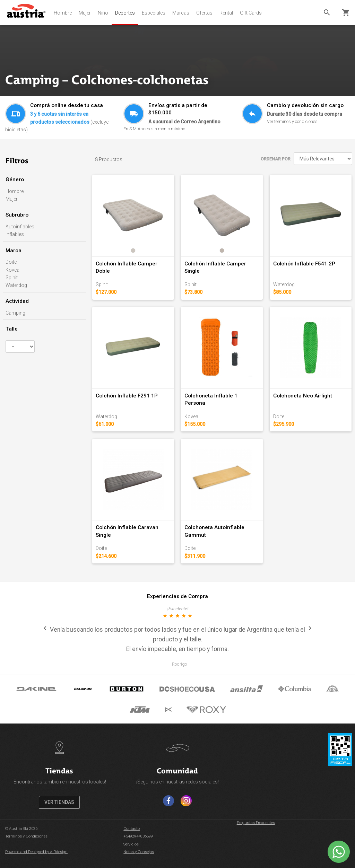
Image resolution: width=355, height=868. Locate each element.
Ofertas (204, 13)
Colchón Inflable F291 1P (127, 396)
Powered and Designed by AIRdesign (36, 852)
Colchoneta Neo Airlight (303, 396)
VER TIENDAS (59, 802)
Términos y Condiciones (26, 836)
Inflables (15, 234)
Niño (103, 13)
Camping (15, 313)
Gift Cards (251, 13)
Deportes (125, 13)
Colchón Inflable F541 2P (304, 264)
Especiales (154, 13)
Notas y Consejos (139, 852)
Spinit (12, 278)
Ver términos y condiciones (292, 121)
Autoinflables (20, 227)
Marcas (181, 13)
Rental (226, 13)
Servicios (131, 844)
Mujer (85, 13)
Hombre (63, 13)
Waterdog (16, 285)
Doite (11, 262)
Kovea (12, 270)
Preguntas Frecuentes (256, 823)
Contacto (132, 829)
